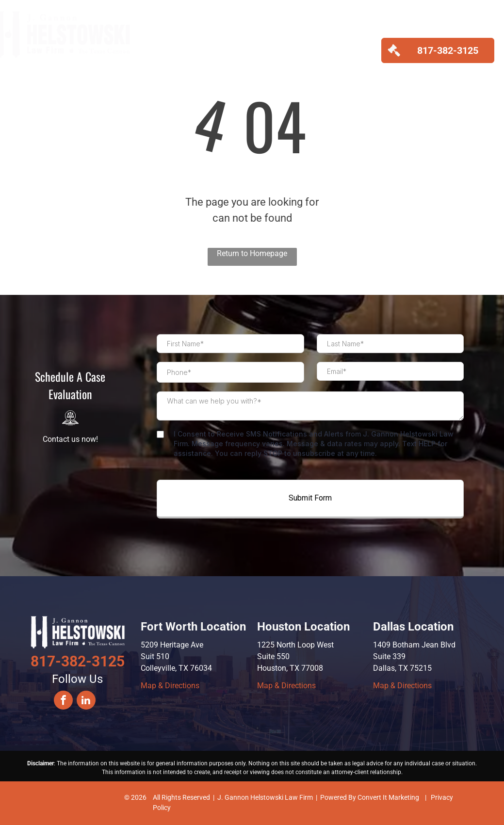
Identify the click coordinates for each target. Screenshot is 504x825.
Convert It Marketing (388, 797)
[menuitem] (164, 42)
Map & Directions (170, 686)
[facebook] (63, 701)
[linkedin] (86, 701)
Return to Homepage (252, 253)
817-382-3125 (78, 661)
